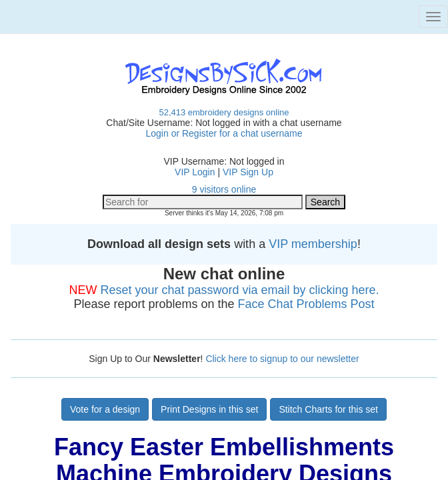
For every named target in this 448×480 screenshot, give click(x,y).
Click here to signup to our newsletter (282, 359)
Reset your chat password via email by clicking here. (239, 290)
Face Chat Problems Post (306, 304)
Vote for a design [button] (105, 409)
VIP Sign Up (248, 172)
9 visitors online (224, 189)
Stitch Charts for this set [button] (328, 409)
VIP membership (313, 244)
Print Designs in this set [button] (209, 409)
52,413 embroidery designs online (224, 112)
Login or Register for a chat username (224, 133)
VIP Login (195, 172)
